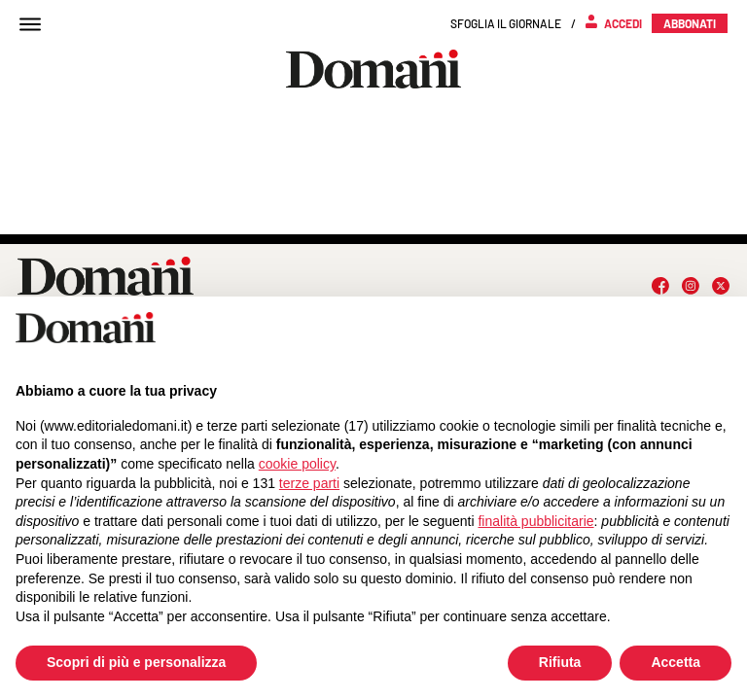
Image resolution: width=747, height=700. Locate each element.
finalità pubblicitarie (535, 521)
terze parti (309, 483)
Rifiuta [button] (560, 662)
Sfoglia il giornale (506, 23)
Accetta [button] (676, 662)
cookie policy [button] (297, 464)
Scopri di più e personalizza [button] (136, 662)
